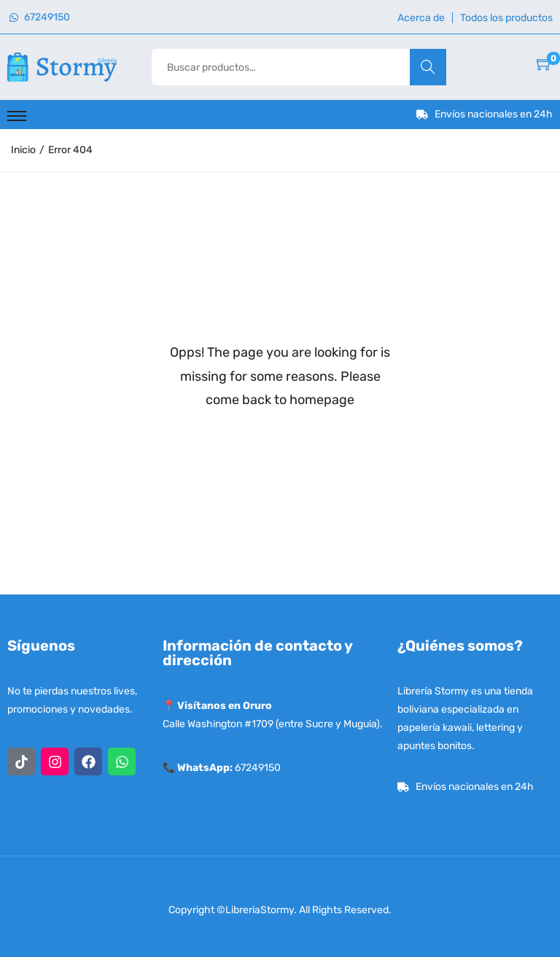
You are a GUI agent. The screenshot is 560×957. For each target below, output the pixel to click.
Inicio (23, 150)
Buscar (428, 67)
